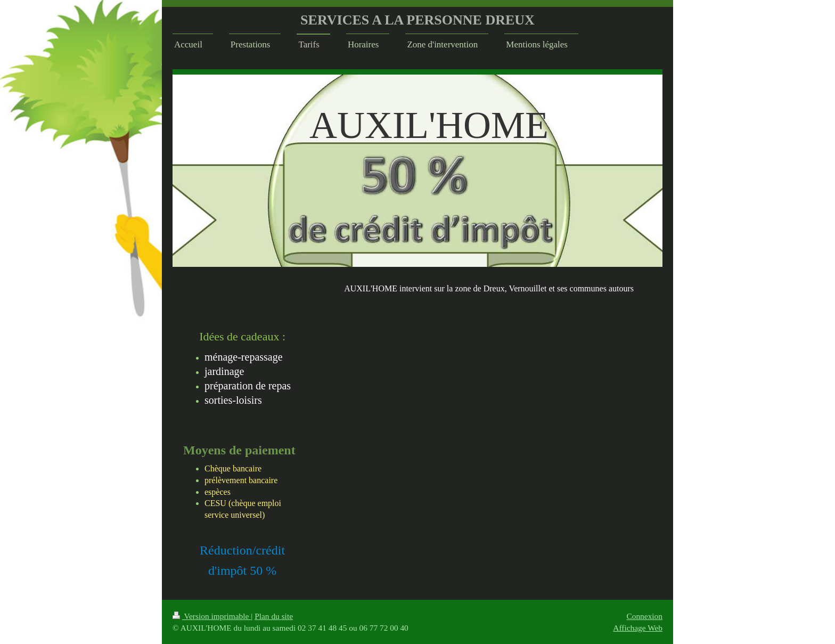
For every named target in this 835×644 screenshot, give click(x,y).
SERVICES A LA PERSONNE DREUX (418, 20)
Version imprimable (212, 616)
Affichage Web (638, 628)
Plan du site (274, 616)
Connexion (644, 616)
